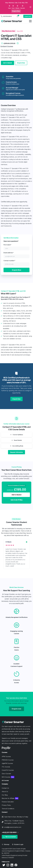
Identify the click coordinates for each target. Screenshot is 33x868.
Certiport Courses (7, 46)
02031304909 (6, 16)
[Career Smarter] (15, 722)
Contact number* (16, 263)
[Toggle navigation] (30, 21)
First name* (16, 247)
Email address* (16, 255)
